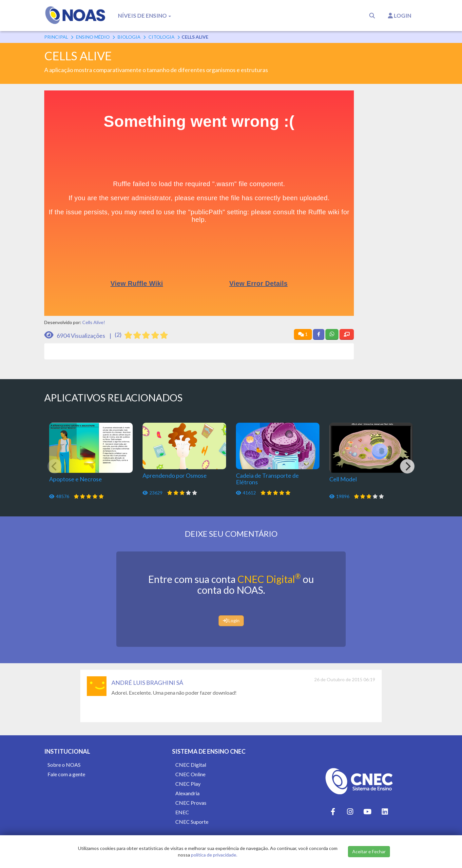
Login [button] (231, 620)
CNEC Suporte (192, 822)
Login (400, 16)
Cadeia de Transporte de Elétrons (267, 479)
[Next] (407, 466)
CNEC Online (190, 774)
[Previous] (55, 466)
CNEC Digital (269, 579)
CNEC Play (188, 784)
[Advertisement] (391, 189)
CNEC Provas (191, 803)
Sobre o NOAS (64, 765)
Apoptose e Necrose (76, 479)
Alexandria (187, 793)
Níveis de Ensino (144, 16)
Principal (56, 37)
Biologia (129, 37)
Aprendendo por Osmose (175, 475)
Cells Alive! (94, 322)
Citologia (162, 37)
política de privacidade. (214, 855)
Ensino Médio (93, 37)
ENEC (182, 812)
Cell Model (343, 479)
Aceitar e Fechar (369, 851)
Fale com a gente (66, 774)
